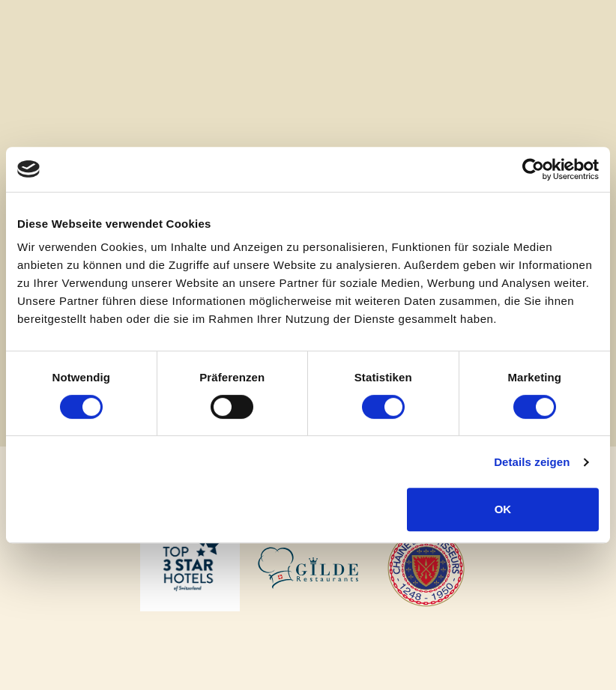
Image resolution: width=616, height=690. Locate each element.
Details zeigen (532, 462)
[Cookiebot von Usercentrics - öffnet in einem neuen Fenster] (533, 169)
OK (503, 509)
